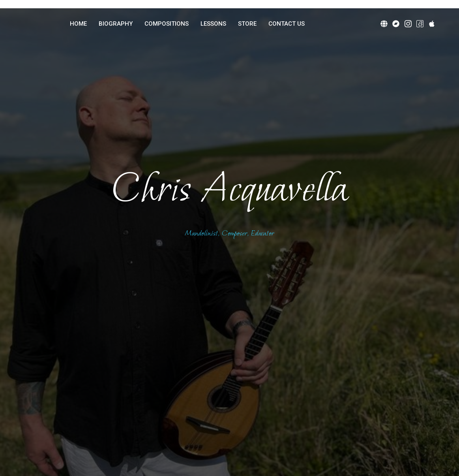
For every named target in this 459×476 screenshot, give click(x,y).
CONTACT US (287, 24)
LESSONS (213, 24)
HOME (78, 24)
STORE (247, 24)
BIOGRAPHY (116, 24)
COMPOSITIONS (167, 24)
